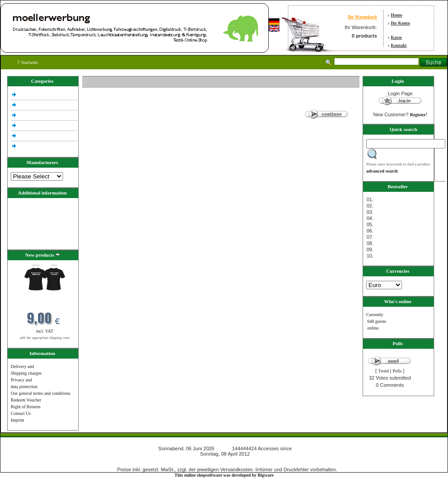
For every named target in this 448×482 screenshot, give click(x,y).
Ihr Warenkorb (362, 17)
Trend (384, 371)
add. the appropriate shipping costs (44, 338)
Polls (397, 371)
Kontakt (399, 45)
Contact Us (21, 413)
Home (397, 15)
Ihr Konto (400, 23)
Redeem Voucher (26, 400)
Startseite (28, 62)
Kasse (396, 37)
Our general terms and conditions (40, 393)
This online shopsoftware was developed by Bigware (224, 475)
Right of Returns (26, 407)
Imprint (17, 420)
